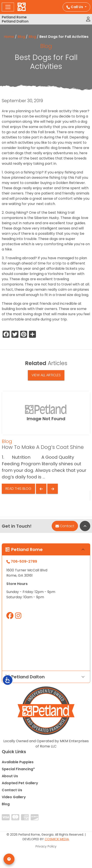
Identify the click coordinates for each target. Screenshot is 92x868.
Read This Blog (18, 489)
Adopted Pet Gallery (20, 783)
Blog (21, 37)
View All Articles (46, 375)
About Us (10, 776)
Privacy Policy (46, 846)
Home (9, 37)
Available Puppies (18, 762)
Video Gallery (14, 797)
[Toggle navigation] (8, 7)
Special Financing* (18, 769)
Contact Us (12, 790)
